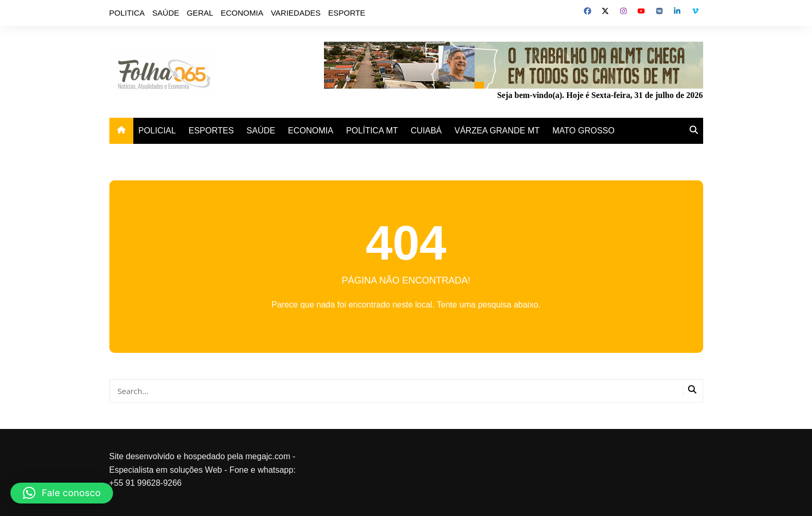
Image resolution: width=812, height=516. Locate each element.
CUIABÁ (426, 131)
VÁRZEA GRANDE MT (497, 131)
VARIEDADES (296, 13)
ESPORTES (211, 131)
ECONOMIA (242, 13)
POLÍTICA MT (372, 131)
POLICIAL (157, 131)
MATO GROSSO (584, 131)
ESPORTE (347, 13)
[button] (62, 493)
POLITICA (127, 13)
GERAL (200, 13)
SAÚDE (166, 13)
